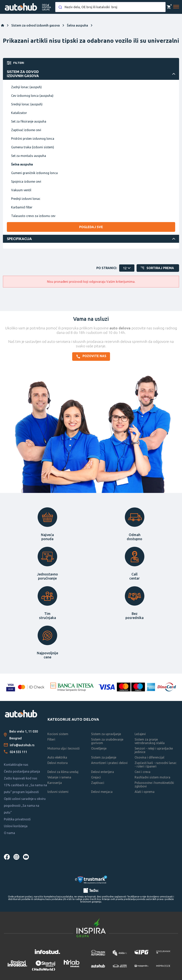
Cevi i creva (142, 772)
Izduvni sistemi (58, 792)
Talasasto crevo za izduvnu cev (33, 216)
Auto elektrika (57, 757)
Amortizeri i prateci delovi (109, 763)
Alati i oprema (145, 792)
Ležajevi (140, 734)
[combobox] (110, 7)
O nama (9, 833)
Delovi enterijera (103, 772)
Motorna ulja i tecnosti (63, 748)
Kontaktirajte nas (16, 765)
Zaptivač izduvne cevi (26, 130)
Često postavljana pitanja (22, 771)
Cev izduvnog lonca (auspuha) (32, 96)
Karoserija (55, 783)
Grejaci (96, 777)
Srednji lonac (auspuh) (27, 104)
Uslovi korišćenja (16, 826)
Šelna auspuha (22, 164)
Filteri (51, 739)
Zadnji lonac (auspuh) (26, 87)
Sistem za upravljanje (106, 734)
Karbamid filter (22, 207)
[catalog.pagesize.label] (127, 268)
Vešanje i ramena (59, 777)
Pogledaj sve (91, 227)
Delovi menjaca (102, 792)
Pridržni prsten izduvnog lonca (33, 139)
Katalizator (19, 113)
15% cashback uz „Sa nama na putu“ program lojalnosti (25, 788)
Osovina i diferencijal (149, 757)
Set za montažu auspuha (29, 156)
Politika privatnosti (17, 819)
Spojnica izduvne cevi (26, 181)
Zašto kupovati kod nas (21, 778)
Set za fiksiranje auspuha (29, 121)
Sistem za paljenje (104, 757)
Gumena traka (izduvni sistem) (33, 147)
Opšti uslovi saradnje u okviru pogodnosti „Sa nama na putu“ (25, 806)
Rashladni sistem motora (152, 777)
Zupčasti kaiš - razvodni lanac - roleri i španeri (156, 765)
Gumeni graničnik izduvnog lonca (34, 173)
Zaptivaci (98, 783)
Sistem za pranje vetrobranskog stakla (150, 741)
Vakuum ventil (21, 190)
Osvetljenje (99, 748)
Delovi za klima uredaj (63, 772)
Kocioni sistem (58, 734)
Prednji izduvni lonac (26, 199)
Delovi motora (58, 763)
